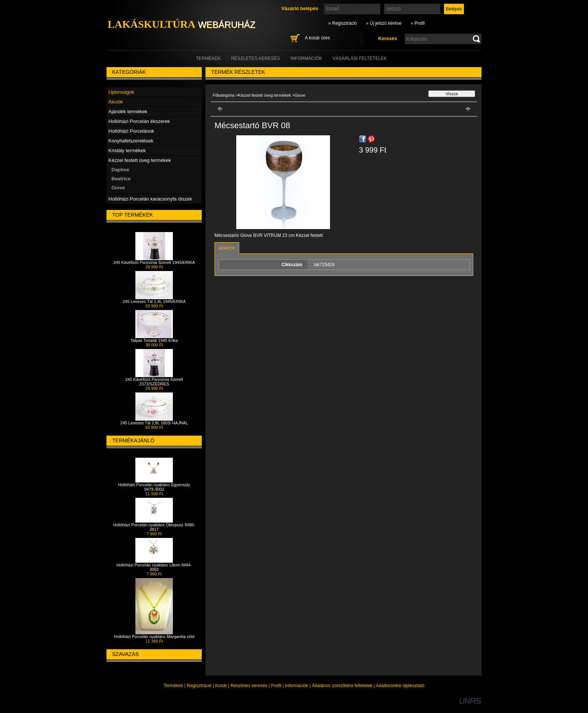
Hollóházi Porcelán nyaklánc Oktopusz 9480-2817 (154, 527)
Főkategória (223, 95)
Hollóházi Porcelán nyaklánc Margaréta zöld (154, 637)
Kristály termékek (127, 151)
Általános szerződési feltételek (342, 686)
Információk (297, 686)
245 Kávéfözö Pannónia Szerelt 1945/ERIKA (154, 262)
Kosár (221, 686)
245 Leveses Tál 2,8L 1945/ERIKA (154, 301)
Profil (276, 686)
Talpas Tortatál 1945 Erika (154, 340)
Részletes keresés (249, 686)
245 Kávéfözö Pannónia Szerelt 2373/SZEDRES (154, 382)
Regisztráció (199, 686)
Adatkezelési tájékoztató (400, 686)
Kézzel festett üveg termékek (265, 95)
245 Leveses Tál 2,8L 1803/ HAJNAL (154, 423)
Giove (118, 188)
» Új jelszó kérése (384, 23)
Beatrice (121, 179)
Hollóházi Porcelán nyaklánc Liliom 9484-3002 (154, 567)
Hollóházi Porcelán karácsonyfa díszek (150, 199)
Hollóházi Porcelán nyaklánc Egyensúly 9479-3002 (154, 487)
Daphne (120, 170)
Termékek (173, 686)
